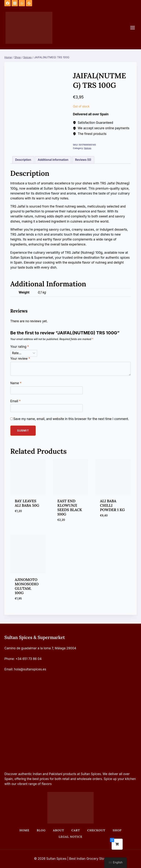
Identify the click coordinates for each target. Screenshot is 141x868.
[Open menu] (134, 28)
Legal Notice (70, 837)
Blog (41, 830)
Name (16, 383)
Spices (88, 148)
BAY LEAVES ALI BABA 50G (27, 503)
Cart (76, 830)
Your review (20, 359)
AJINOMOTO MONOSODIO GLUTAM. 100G (27, 586)
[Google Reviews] (29, 3)
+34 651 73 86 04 (29, 659)
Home (24, 830)
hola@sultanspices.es (30, 669)
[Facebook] (8, 3)
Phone (9, 659)
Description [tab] (23, 160)
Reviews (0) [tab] (83, 160)
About (58, 830)
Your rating (20, 347)
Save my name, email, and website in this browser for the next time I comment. (71, 419)
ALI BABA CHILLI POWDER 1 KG (112, 505)
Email (15, 401)
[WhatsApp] (22, 3)
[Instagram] (15, 3)
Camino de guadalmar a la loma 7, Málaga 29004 (40, 648)
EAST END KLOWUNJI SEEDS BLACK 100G (70, 508)
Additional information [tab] (53, 160)
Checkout (96, 830)
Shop (117, 830)
